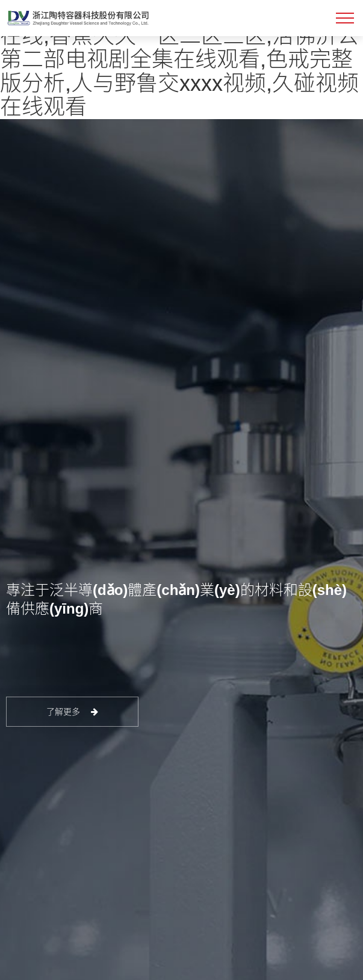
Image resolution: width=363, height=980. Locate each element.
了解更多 (73, 712)
